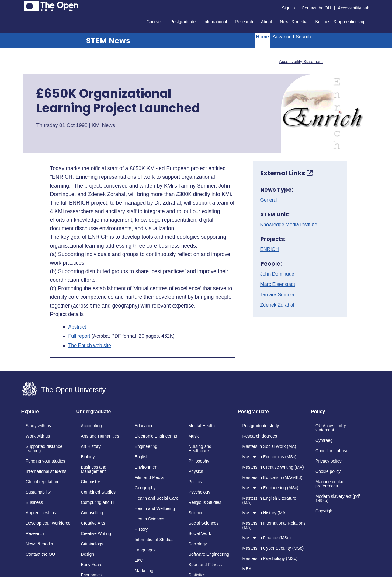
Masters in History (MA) (265, 513)
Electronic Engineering (156, 436)
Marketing (144, 571)
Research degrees (260, 436)
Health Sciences (150, 519)
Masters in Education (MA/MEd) (272, 477)
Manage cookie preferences (330, 484)
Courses (154, 22)
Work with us (38, 436)
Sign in (288, 8)
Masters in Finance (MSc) (267, 538)
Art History (91, 446)
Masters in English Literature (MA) (269, 500)
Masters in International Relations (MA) (274, 525)
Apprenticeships (41, 513)
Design (88, 554)
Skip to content (21, 5)
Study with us (38, 426)
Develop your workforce (48, 523)
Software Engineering (209, 554)
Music (194, 436)
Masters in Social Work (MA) (269, 446)
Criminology (92, 544)
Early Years (92, 565)
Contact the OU (316, 8)
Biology (88, 457)
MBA (247, 569)
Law (139, 560)
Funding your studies (46, 461)
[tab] (47, 413)
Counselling (92, 513)
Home (263, 37)
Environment (147, 467)
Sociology (198, 544)
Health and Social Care (157, 498)
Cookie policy (328, 471)
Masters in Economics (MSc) (269, 457)
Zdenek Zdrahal (277, 305)
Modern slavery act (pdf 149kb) (338, 498)
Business (35, 502)
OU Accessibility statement (331, 428)
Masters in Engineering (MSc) (270, 488)
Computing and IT (98, 502)
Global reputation (42, 482)
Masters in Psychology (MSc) (270, 558)
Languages (145, 550)
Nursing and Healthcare (200, 449)
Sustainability (38, 492)
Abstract (77, 327)
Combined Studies (98, 492)
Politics (195, 482)
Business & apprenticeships (342, 22)
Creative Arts (93, 523)
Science (196, 513)
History (141, 529)
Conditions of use (332, 451)
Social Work (200, 533)
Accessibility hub (354, 8)
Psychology (199, 492)
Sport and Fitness (205, 565)
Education (144, 426)
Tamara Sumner (278, 295)
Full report (79, 336)
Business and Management (94, 469)
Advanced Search (292, 37)
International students (46, 471)
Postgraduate (183, 22)
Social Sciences (204, 523)
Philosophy (199, 461)
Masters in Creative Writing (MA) (273, 467)
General (269, 200)
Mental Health (202, 426)
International (215, 22)
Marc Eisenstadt (278, 284)
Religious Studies (205, 502)
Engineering (146, 446)
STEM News (108, 41)
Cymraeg (324, 440)
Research (244, 22)
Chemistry (90, 482)
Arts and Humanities (100, 436)
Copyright (324, 511)
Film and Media (149, 477)
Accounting (91, 426)
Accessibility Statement (301, 62)
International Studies (154, 540)
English (142, 457)
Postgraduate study (261, 426)
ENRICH (270, 249)
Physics (196, 471)
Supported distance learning (44, 449)
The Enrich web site (90, 346)
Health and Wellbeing (155, 508)
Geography (145, 488)
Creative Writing (96, 533)
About (267, 22)
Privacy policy (328, 461)
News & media (293, 22)
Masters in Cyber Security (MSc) (273, 548)
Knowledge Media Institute (289, 225)
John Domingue (277, 274)
